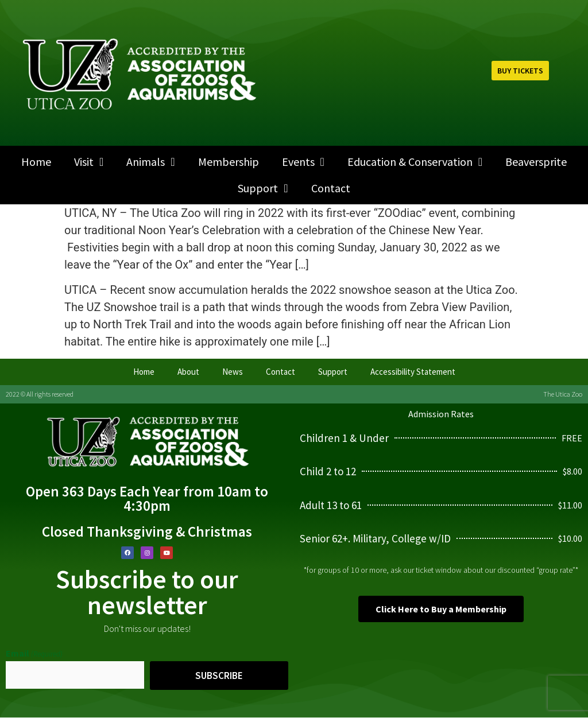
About (188, 372)
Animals (150, 162)
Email (34, 653)
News (233, 372)
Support (263, 188)
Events (303, 162)
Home (36, 162)
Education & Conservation (415, 162)
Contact (331, 188)
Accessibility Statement (413, 372)
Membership (229, 162)
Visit (89, 162)
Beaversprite (536, 162)
